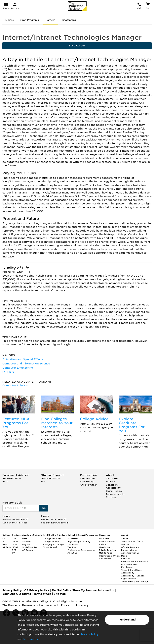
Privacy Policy (90, 634)
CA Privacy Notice (37, 590)
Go (44, 508)
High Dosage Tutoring (79, 541)
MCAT (15, 547)
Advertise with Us (130, 553)
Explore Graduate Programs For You (132, 425)
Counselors (105, 559)
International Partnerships (135, 561)
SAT (4, 539)
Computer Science (15, 385)
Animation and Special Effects (23, 359)
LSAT (15, 544)
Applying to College (53, 544)
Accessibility (113, 488)
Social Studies (30, 547)
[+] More (8, 372)
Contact (125, 559)
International (87, 478)
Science (26, 541)
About (124, 539)
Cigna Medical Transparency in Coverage (115, 494)
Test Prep (72, 547)
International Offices (110, 556)
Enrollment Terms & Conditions (112, 482)
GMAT (15, 541)
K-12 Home (73, 539)
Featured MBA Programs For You (16, 423)
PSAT (5, 544)
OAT (14, 553)
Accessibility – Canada (133, 576)
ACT (5, 541)
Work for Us (127, 544)
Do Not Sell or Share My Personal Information (83, 590)
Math (25, 539)
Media (124, 556)
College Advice (94, 419)
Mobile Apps (106, 553)
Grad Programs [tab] (30, 20)
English (26, 544)
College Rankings (52, 539)
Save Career (77, 46)
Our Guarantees (129, 564)
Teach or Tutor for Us (132, 541)
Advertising (87, 482)
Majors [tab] (9, 20)
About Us (72, 553)
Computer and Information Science (26, 364)
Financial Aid (50, 547)
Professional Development (81, 550)
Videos (103, 544)
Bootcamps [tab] (69, 20)
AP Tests (7, 547)
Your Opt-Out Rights (17, 594)
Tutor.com (73, 544)
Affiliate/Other (88, 485)
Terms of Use (31, 639)
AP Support (28, 550)
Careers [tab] (50, 20)
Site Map (60, 594)
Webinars (104, 539)
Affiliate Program (130, 547)
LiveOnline (105, 547)
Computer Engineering (18, 368)
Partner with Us (129, 550)
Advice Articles (107, 541)
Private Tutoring (107, 550)
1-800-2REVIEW (12, 478)
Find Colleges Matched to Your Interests (57, 423)
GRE (14, 539)
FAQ (5, 482)
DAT (14, 550)
